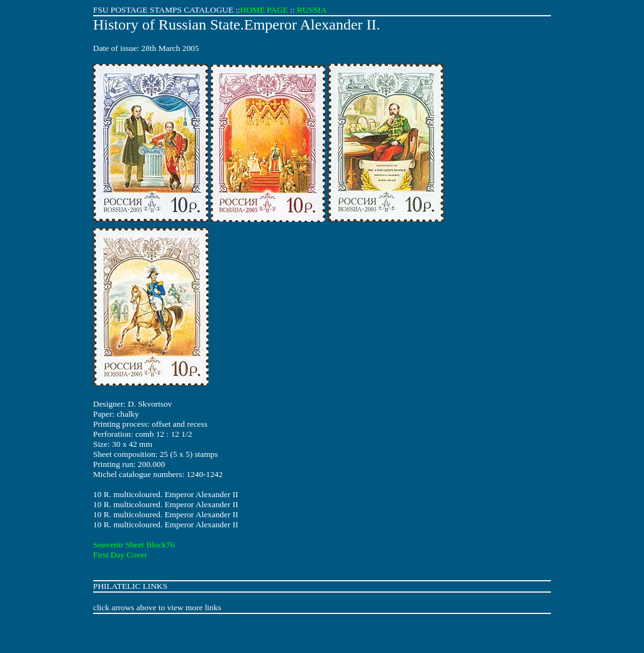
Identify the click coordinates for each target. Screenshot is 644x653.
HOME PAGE (264, 10)
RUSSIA (312, 10)
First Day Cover (120, 555)
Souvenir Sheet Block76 (134, 545)
